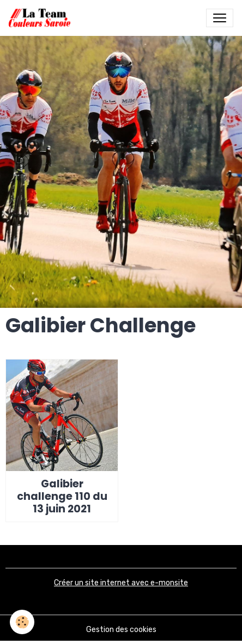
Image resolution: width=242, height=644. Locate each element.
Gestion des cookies (121, 630)
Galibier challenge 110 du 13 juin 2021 (62, 496)
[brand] (42, 18)
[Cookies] (22, 622)
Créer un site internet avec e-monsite (121, 583)
